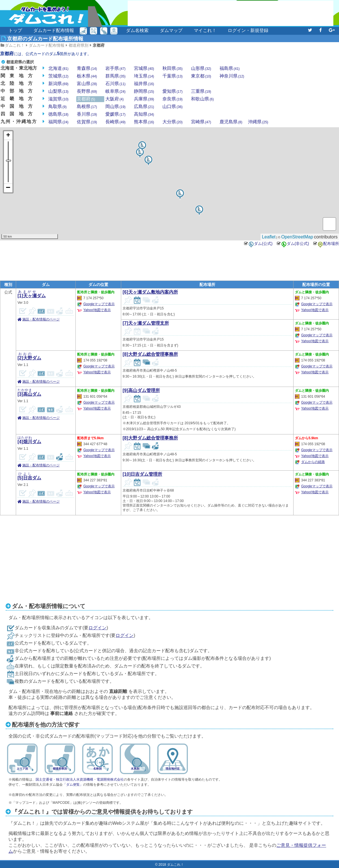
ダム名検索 (137, 30)
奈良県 (172, 99)
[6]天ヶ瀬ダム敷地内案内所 (150, 292)
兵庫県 (144, 99)
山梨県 (58, 91)
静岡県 (144, 91)
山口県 (172, 107)
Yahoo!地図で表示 (97, 310)
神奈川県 (232, 76)
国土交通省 (44, 779)
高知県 (144, 114)
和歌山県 (202, 99)
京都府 (99, 45)
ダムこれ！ (15, 45)
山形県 (201, 68)
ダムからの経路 (313, 462)
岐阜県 (115, 91)
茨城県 (58, 76)
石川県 (115, 84)
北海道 (58, 68)
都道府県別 (79, 45)
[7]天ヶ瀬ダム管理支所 (146, 323)
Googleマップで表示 (99, 304)
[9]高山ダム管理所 (141, 390)
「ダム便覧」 (73, 785)
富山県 (87, 84)
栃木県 (87, 76)
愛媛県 (115, 114)
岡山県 (115, 107)
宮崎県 (201, 122)
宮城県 (144, 68)
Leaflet (269, 237)
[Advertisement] (231, 13)
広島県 (144, 107)
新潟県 (58, 84)
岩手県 (115, 68)
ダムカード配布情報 (54, 30)
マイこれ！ (205, 30)
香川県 (87, 114)
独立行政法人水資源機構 (75, 779)
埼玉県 (144, 76)
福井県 (144, 84)
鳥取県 (57, 107)
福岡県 (58, 122)
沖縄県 (258, 122)
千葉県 (172, 76)
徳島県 (58, 114)
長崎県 (115, 122)
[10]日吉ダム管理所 (142, 474)
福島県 (230, 68)
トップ (15, 30)
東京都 (201, 76)
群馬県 (115, 76)
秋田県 (172, 68)
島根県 (87, 107)
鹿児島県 (231, 122)
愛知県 (172, 91)
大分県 (172, 122)
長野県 (87, 91)
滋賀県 (58, 99)
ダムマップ (171, 30)
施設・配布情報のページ (41, 319)
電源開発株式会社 (110, 779)
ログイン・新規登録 (248, 30)
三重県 (201, 91)
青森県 (87, 68)
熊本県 (144, 122)
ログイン (97, 628)
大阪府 (115, 99)
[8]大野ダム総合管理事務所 (150, 354)
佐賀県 (87, 122)
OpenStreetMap (297, 237)
